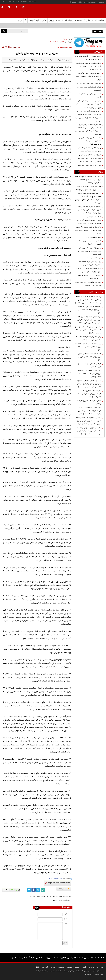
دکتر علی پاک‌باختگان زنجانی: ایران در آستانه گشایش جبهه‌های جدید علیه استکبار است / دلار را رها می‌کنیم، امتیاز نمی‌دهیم (88, 116)
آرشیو (84, 967)
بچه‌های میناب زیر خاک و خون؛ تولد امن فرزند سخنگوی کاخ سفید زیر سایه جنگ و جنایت (88, 330)
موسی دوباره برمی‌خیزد (94, 237)
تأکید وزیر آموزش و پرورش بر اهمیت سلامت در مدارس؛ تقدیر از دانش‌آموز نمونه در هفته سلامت (89, 431)
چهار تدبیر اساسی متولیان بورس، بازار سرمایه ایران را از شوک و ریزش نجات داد (88, 188)
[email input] (50, 919)
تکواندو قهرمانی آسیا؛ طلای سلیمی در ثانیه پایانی (89, 89)
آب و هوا (5, 2)
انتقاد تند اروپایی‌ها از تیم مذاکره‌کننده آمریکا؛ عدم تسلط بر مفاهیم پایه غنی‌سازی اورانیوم (89, 66)
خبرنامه (12, 2)
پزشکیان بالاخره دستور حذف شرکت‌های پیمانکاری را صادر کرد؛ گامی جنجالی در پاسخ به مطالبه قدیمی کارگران (88, 300)
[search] (4, 31)
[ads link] (89, 43)
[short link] (59, 883)
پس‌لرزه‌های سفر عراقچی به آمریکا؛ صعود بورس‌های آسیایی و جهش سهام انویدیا (88, 76)
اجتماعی (60, 47)
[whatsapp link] (43, 890)
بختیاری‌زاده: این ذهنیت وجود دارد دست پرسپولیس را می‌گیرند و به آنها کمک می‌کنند (89, 251)
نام (66, 914)
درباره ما (25, 2)
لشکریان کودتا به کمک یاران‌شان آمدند (88, 402)
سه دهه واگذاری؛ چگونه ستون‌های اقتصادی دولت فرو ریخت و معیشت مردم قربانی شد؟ (89, 141)
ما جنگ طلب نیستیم (94, 217)
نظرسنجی (61, 967)
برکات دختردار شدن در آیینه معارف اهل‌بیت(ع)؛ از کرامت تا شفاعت (89, 310)
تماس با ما (33, 2)
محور (61, 879)
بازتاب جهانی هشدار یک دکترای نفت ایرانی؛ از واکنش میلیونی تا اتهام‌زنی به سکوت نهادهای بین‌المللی (89, 320)
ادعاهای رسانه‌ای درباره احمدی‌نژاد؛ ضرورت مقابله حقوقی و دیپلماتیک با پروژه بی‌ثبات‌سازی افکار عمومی (89, 210)
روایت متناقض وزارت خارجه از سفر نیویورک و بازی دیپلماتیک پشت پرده (89, 149)
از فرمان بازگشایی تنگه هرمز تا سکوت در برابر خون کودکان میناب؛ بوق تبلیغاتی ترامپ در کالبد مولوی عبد (88, 384)
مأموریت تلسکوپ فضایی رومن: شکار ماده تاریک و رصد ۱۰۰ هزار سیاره (89, 160)
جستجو (77, 967)
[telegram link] (38, 890)
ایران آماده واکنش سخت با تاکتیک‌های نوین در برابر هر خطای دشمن (88, 270)
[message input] (50, 931)
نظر (66, 924)
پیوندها (18, 2)
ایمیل (65, 919)
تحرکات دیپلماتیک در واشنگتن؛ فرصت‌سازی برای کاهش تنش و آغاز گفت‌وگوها (89, 394)
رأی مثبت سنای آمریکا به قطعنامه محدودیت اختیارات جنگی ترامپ (90, 263)
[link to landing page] (91, 11)
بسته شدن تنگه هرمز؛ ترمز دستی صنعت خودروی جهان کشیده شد (88, 284)
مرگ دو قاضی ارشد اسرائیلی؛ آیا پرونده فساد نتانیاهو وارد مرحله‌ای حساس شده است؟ (88, 230)
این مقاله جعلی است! (94, 258)
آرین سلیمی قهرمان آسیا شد (92, 108)
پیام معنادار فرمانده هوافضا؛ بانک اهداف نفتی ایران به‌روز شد (88, 338)
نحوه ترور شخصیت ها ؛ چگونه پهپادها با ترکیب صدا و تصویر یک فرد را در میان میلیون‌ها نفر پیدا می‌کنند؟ (88, 421)
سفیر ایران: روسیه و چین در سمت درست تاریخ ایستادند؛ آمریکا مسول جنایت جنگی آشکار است (89, 411)
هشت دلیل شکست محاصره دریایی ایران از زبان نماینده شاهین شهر (89, 357)
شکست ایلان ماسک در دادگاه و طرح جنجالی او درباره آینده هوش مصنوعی (89, 222)
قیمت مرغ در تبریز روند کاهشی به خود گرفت (88, 96)
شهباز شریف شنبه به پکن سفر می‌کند (89, 155)
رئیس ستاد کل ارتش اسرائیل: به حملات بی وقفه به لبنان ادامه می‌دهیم (88, 347)
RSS (38, 967)
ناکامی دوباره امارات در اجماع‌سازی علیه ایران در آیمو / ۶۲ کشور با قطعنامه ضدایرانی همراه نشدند (88, 180)
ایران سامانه (89, 974)
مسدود (56, 879)
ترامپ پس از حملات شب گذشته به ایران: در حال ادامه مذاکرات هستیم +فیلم (89, 374)
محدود (50, 879)
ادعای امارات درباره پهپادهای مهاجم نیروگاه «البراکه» (89, 277)
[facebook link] (34, 890)
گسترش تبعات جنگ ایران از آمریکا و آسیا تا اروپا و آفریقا (89, 243)
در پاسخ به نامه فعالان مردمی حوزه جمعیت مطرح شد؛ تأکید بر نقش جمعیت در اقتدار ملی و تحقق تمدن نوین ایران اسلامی (88, 198)
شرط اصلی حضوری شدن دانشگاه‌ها (89, 165)
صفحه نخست (98, 20)
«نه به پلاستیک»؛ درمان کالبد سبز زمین (88, 83)
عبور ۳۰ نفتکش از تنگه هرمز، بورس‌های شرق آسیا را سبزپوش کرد (71, 31)
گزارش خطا (64, 889)
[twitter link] (29, 890)
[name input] (50, 914)
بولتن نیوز (59, 67)
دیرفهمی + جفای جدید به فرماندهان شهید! (89, 365)
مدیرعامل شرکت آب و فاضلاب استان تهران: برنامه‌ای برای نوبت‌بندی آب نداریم (88, 102)
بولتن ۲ (87, 20)
